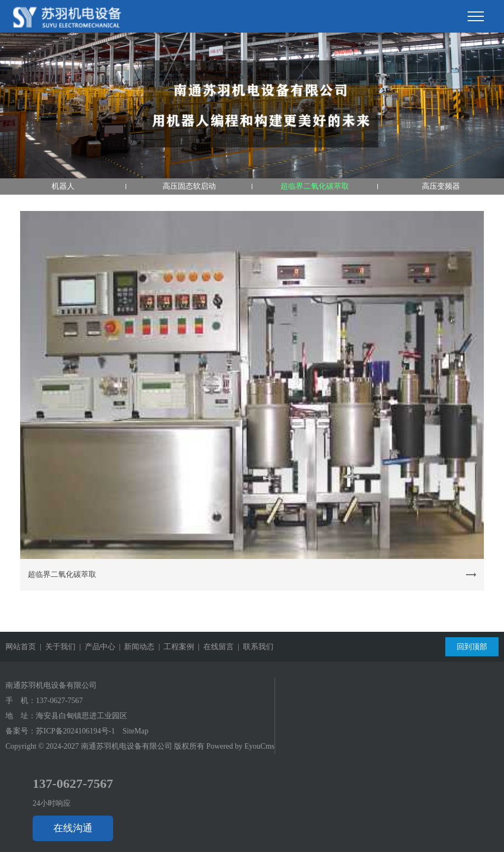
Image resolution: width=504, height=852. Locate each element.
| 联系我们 (254, 647)
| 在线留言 (214, 647)
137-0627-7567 (59, 701)
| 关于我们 (56, 647)
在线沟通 (73, 828)
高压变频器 (441, 186)
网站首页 (21, 647)
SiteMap (135, 731)
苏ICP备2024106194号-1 (75, 731)
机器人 (63, 186)
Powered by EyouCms (239, 746)
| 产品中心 (95, 647)
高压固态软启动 (189, 186)
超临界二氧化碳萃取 (315, 186)
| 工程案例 (174, 647)
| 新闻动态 (135, 647)
